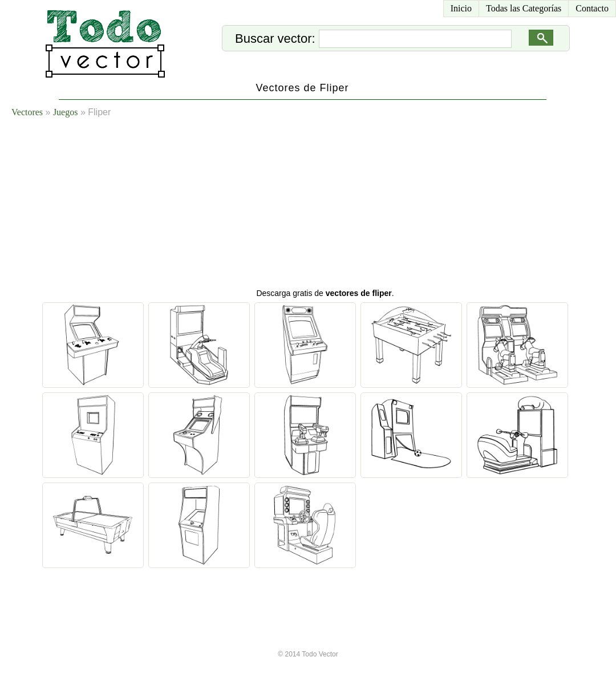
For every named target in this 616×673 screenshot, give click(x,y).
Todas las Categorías (524, 8)
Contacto (592, 8)
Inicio (461, 8)
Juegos (66, 112)
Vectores (27, 112)
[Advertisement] (220, 205)
